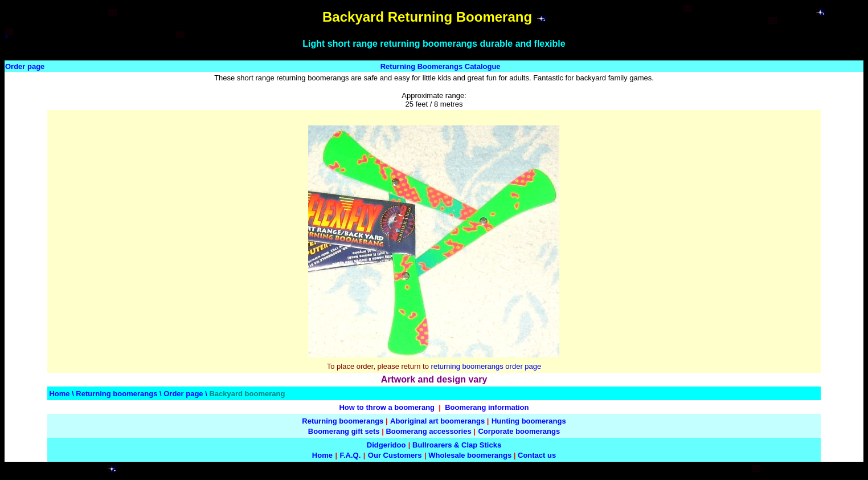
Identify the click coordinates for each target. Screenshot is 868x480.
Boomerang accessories (428, 431)
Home (59, 394)
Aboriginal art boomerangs (437, 421)
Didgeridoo (386, 445)
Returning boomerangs (116, 394)
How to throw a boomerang (387, 407)
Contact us (537, 455)
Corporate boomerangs (519, 431)
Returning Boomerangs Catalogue (441, 66)
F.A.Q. (350, 455)
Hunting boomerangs (529, 421)
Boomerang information (487, 407)
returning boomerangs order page (486, 366)
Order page (25, 66)
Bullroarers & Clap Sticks (457, 445)
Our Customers (395, 455)
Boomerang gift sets (344, 431)
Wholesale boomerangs (470, 455)
